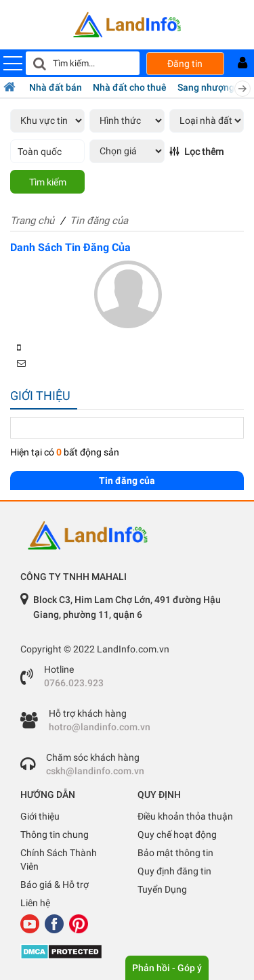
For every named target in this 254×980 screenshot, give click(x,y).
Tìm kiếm (48, 182)
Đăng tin (185, 64)
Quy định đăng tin (174, 871)
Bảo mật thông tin (175, 853)
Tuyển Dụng (162, 889)
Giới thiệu (40, 816)
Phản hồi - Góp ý (167, 968)
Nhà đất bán (56, 87)
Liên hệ (35, 903)
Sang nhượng (206, 87)
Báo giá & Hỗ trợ (55, 885)
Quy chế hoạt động (177, 834)
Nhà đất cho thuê (130, 87)
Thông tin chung (55, 834)
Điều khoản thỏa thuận (185, 816)
